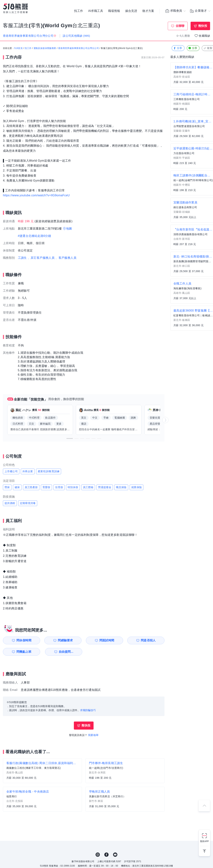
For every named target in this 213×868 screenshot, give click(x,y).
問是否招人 (148, 640)
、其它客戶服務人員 (41, 258)
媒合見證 (131, 11)
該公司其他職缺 (76, 36)
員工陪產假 (31, 487)
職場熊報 (114, 11)
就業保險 (137, 487)
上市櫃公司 (11, 471)
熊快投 (203, 26)
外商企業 (28, 471)
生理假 (59, 487)
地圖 (69, 229)
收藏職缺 (204, 36)
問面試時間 (107, 640)
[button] (70, 438)
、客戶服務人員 (66, 258)
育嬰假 (46, 487)
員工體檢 (88, 487)
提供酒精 (10, 503)
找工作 (79, 11)
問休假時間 (24, 640)
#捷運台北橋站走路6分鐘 (35, 236)
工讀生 (22, 258)
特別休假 (73, 487)
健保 (17, 487)
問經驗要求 (65, 640)
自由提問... (66, 652)
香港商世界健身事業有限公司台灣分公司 (79, 48)
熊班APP (204, 841)
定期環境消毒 (28, 503)
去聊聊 (180, 26)
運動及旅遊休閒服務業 (45, 48)
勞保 (7, 487)
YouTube (115, 855)
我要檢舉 (93, 735)
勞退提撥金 (105, 487)
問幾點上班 (24, 652)
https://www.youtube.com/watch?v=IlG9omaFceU (36, 195)
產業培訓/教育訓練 (49, 471)
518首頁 (18, 48)
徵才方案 (148, 11)
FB (106, 855)
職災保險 (121, 487)
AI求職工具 (96, 11)
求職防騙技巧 (88, 710)
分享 (178, 48)
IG (98, 855)
